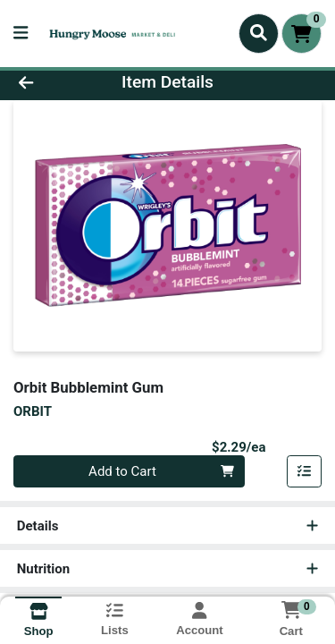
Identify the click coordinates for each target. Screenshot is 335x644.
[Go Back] (52, 83)
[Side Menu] (21, 34)
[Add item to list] (305, 471)
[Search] (259, 33)
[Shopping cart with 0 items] (301, 34)
